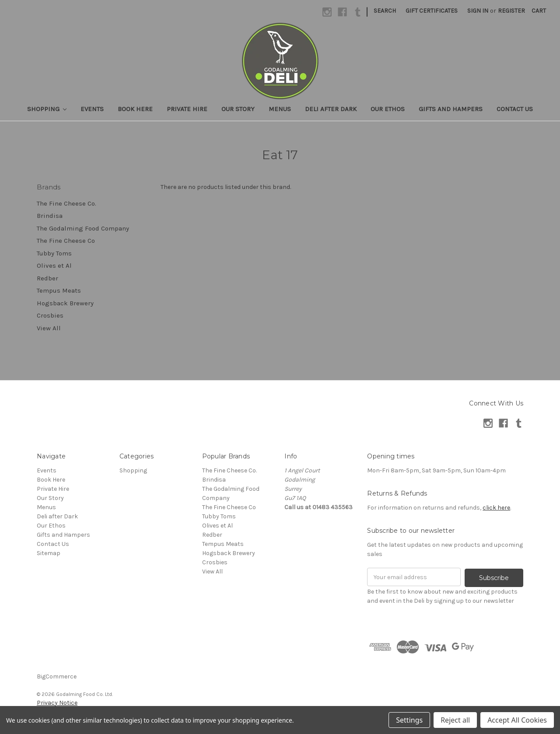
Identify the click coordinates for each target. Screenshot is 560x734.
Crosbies (50, 315)
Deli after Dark (331, 109)
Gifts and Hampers (451, 109)
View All (49, 328)
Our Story (238, 109)
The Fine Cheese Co (66, 241)
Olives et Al (54, 266)
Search (385, 11)
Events (92, 109)
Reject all (455, 720)
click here (496, 508)
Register (511, 11)
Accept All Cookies (517, 720)
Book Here (135, 109)
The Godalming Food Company (83, 228)
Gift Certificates (432, 11)
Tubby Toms (54, 253)
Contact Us (515, 109)
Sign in (478, 11)
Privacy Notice (57, 702)
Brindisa (50, 216)
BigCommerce (57, 676)
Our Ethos (388, 109)
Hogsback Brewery (65, 303)
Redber (47, 278)
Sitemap (49, 553)
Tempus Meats (59, 290)
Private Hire (187, 109)
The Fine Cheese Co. (66, 203)
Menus (280, 109)
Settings (409, 720)
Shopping (47, 109)
